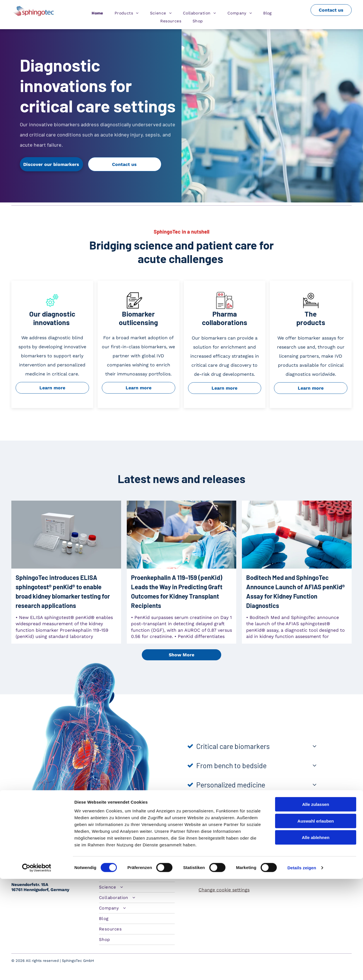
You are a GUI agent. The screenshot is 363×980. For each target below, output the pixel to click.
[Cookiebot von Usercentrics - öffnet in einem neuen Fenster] (37, 969)
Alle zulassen (315, 905)
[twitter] (287, 857)
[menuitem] (97, 13)
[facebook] (300, 857)
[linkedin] (275, 857)
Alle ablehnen (316, 939)
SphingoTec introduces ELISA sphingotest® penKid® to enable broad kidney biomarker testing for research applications (63, 591)
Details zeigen (302, 969)
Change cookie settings (224, 890)
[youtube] (312, 857)
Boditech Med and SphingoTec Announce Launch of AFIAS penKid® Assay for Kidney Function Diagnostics (296, 591)
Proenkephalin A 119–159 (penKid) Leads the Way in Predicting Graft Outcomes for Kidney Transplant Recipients (177, 591)
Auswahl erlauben (316, 922)
